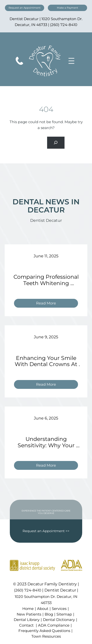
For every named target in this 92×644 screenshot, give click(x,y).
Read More (48, 304)
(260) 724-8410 (64, 25)
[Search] (56, 143)
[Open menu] (71, 61)
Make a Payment (67, 8)
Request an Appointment (25, 8)
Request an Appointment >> (46, 531)
